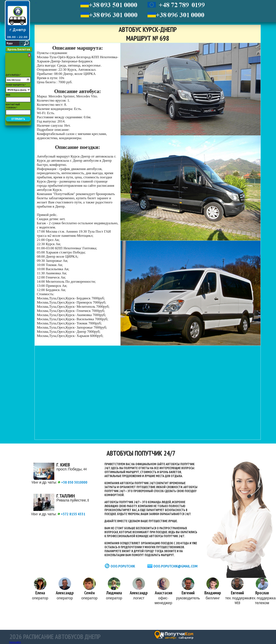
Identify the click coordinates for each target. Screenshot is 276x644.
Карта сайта (15, 642)
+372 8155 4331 (71, 514)
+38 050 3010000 (72, 482)
